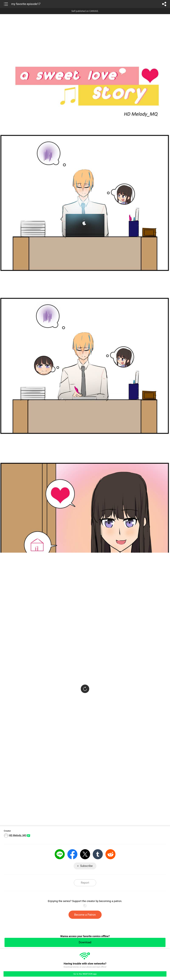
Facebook (72, 854)
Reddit (110, 854)
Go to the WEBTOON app (85, 974)
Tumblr (98, 854)
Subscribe (86, 866)
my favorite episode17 (26, 4)
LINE (60, 854)
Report (85, 883)
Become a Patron (85, 915)
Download (85, 942)
